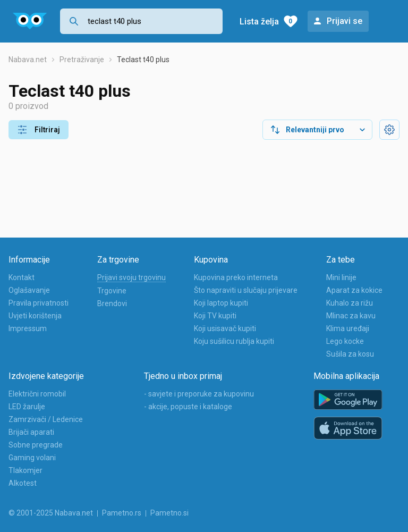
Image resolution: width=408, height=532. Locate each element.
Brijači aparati (31, 432)
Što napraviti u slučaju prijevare (246, 290)
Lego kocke (345, 341)
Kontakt (22, 277)
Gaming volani (32, 458)
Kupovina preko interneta (236, 277)
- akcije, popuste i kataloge (188, 407)
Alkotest (23, 483)
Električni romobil (37, 394)
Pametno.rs (122, 513)
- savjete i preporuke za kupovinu (199, 394)
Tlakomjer (25, 470)
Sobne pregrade (36, 445)
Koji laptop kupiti (221, 303)
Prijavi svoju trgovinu (131, 277)
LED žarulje (27, 407)
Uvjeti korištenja (35, 316)
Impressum (28, 328)
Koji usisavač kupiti (225, 328)
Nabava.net (28, 60)
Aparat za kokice (354, 290)
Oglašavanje (29, 290)
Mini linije (341, 277)
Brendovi (112, 303)
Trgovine (112, 291)
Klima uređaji (348, 328)
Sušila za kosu (350, 354)
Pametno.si (169, 513)
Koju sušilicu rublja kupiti (234, 341)
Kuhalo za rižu (350, 303)
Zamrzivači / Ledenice (46, 419)
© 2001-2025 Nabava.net (51, 513)
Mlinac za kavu (351, 316)
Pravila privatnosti (39, 303)
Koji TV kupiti (215, 316)
